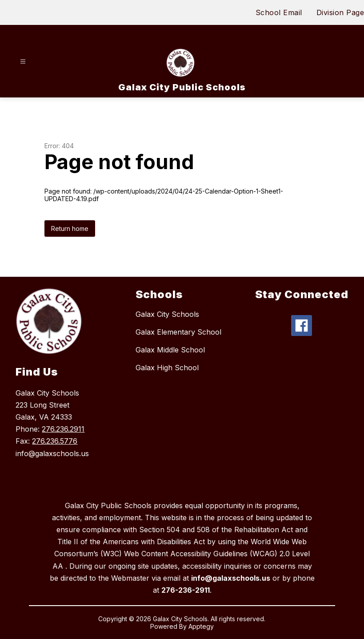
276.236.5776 (55, 441)
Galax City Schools (167, 314)
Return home (70, 229)
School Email (279, 12)
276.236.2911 (63, 429)
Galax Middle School (170, 350)
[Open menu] (23, 62)
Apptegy (201, 626)
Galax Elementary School (178, 332)
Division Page (340, 12)
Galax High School (167, 368)
